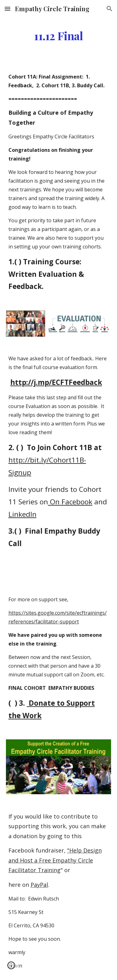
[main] (59, 36)
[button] (7, 9)
